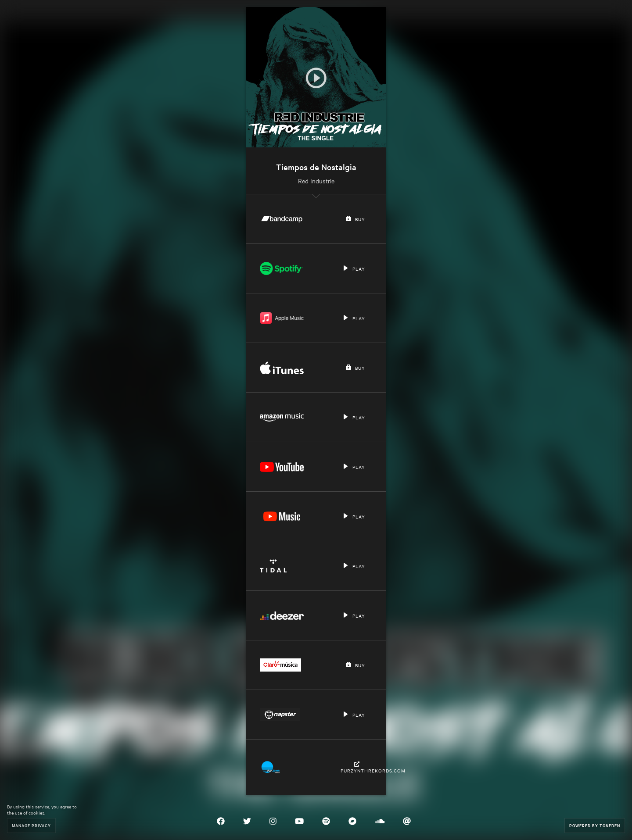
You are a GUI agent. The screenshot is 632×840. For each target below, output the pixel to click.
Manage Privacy (31, 825)
